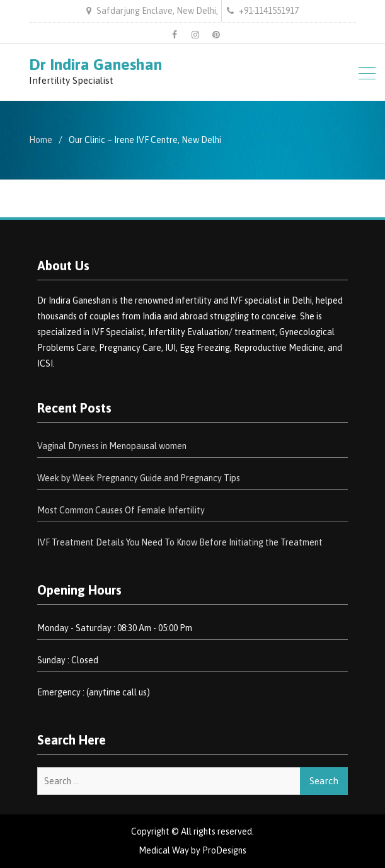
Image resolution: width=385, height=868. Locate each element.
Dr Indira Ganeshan (95, 64)
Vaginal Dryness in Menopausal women (112, 446)
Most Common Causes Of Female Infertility (121, 510)
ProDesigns (224, 850)
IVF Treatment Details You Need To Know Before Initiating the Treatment (180, 542)
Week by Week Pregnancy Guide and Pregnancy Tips (139, 478)
